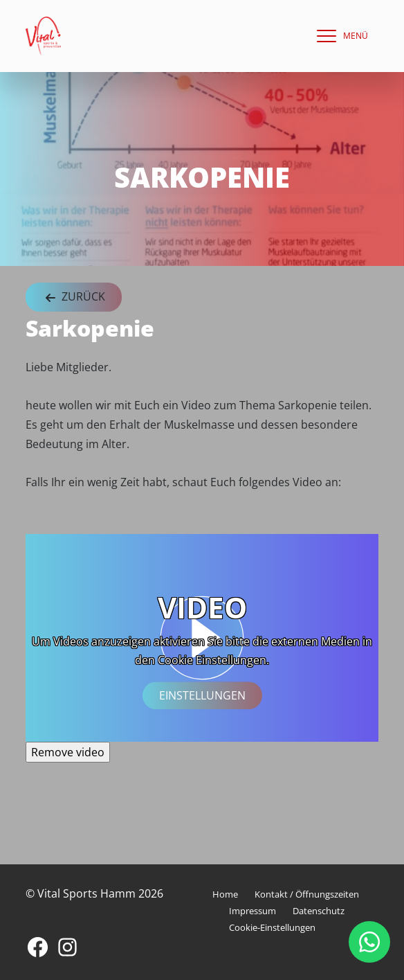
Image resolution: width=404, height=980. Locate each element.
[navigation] (339, 36)
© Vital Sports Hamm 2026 (94, 893)
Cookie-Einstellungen (272, 927)
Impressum (252, 911)
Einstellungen (202, 695)
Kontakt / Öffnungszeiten (307, 894)
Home (225, 894)
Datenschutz (319, 911)
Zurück (74, 297)
